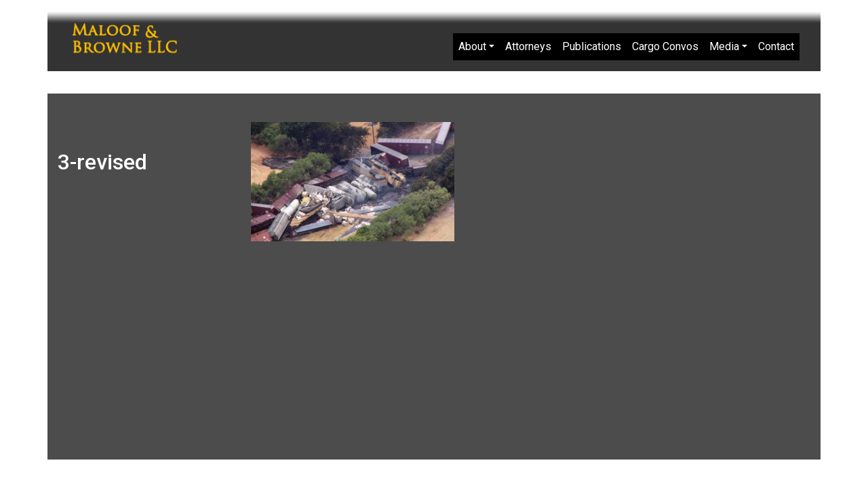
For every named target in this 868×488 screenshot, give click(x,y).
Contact (776, 46)
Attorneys (528, 46)
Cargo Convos (665, 46)
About (472, 46)
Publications (592, 46)
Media (724, 46)
